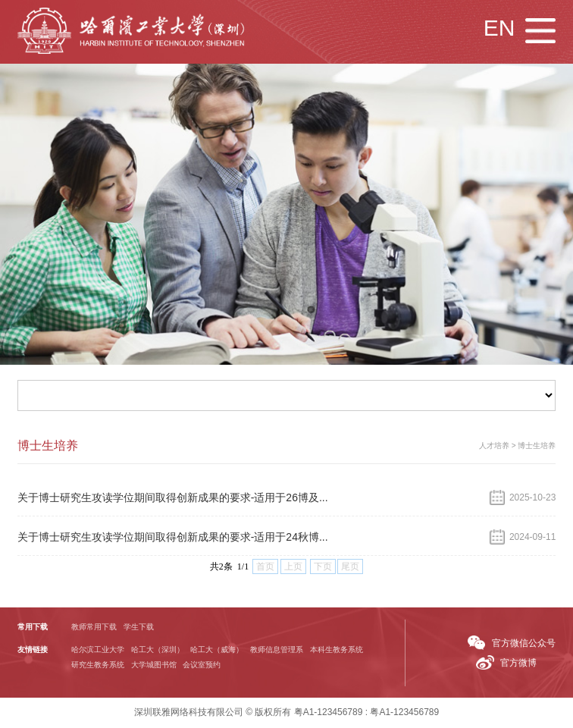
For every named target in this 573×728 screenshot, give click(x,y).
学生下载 (139, 628)
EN (499, 28)
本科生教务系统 (337, 650)
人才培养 (494, 446)
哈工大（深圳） (158, 650)
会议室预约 (202, 665)
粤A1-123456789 (329, 713)
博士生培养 (537, 446)
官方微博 (518, 664)
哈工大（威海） (217, 650)
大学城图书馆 (154, 665)
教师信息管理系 (277, 650)
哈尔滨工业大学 (98, 650)
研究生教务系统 (98, 665)
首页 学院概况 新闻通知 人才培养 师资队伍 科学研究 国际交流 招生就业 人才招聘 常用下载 (287, 396)
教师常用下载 (94, 628)
